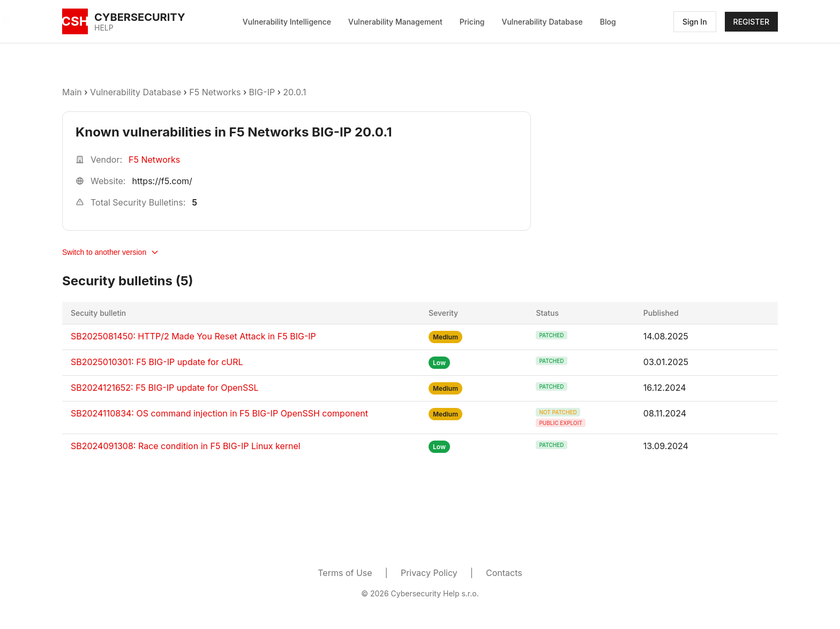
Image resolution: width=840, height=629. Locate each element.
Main (72, 92)
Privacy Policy (429, 573)
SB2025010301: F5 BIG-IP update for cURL (157, 362)
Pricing (472, 22)
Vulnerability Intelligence (287, 22)
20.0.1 (294, 92)
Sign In (695, 22)
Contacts (504, 573)
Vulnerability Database (542, 22)
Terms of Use (345, 573)
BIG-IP (262, 92)
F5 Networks (215, 92)
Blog (608, 22)
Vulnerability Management (395, 22)
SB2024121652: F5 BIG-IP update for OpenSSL (165, 388)
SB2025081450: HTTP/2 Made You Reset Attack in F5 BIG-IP (193, 336)
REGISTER (751, 22)
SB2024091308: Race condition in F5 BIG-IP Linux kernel (186, 446)
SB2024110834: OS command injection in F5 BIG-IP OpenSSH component (219, 413)
